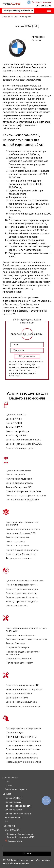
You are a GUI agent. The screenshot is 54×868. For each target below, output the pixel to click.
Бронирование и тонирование (24, 728)
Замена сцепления (17, 436)
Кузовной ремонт (13, 818)
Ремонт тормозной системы (22, 585)
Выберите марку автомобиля (18, 11)
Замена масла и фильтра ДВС (23, 685)
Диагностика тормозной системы (25, 581)
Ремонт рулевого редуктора (22, 500)
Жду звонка (27, 356)
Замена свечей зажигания (21, 554)
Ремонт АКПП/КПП (14, 798)
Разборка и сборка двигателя (23, 529)
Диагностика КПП (16, 415)
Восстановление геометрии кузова (26, 639)
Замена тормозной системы (22, 597)
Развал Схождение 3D (19, 487)
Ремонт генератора (17, 546)
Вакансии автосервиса (16, 789)
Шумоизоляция (15, 733)
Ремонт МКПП (14, 427)
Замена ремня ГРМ (17, 698)
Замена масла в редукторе (21, 702)
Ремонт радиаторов (17, 537)
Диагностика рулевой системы (24, 491)
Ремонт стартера (16, 541)
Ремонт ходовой (15, 475)
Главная (6, 17)
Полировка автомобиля (20, 663)
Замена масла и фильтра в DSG (23, 440)
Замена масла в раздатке (20, 448)
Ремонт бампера (15, 643)
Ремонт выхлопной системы (22, 550)
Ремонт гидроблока (17, 431)
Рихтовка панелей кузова (20, 635)
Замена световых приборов (22, 758)
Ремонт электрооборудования (24, 741)
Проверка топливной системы (23, 745)
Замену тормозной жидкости (23, 601)
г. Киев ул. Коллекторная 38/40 (19, 837)
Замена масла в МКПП (19, 694)
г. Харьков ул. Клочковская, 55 (19, 834)
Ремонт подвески (13, 802)
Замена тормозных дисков (21, 593)
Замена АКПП (14, 419)
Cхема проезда (15, 841)
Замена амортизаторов (19, 483)
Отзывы (9, 785)
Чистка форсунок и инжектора (23, 706)
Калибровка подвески (19, 479)
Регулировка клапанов (19, 558)
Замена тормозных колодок (22, 589)
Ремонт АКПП (14, 423)
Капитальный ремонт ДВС (21, 533)
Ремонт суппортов (16, 606)
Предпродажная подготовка (23, 749)
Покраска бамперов (18, 647)
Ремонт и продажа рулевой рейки (26, 495)
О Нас (8, 782)
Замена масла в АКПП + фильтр (24, 689)
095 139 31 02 (44, 6)
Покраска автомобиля (19, 659)
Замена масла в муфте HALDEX (24, 444)
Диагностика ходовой (18, 470)
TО (6, 821)
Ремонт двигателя (14, 810)
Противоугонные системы (21, 737)
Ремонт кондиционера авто (18, 806)
